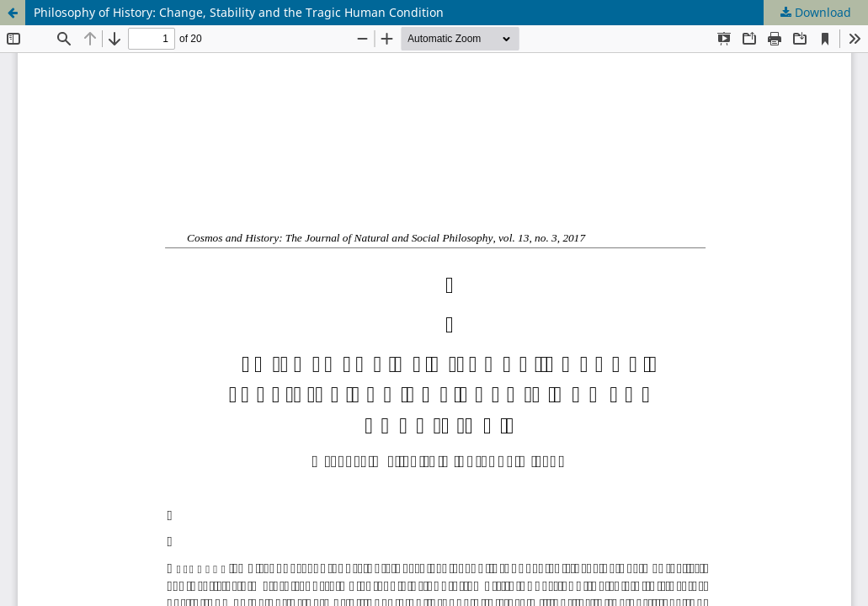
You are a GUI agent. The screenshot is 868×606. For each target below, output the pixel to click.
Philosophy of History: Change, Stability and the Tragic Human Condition (239, 12)
